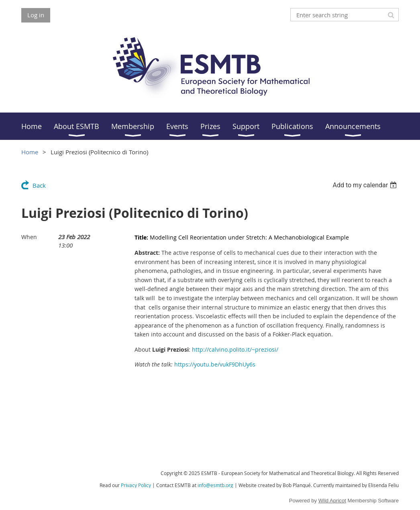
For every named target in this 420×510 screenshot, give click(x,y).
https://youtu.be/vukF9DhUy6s (215, 364)
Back (39, 185)
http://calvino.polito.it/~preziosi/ (235, 349)
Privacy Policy (136, 485)
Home (30, 152)
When (29, 237)
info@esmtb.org (215, 485)
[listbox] (366, 185)
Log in (36, 15)
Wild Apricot (332, 501)
